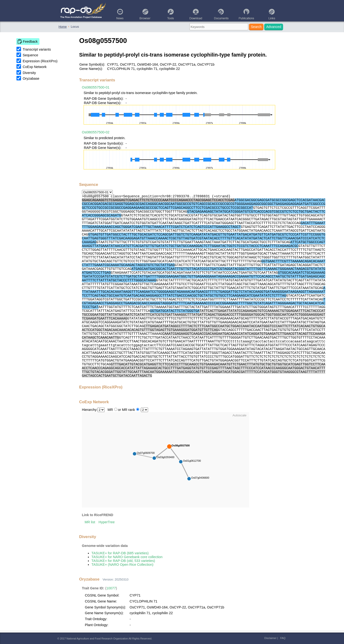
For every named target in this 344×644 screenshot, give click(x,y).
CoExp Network (35, 67)
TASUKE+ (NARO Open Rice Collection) (122, 565)
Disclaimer (271, 638)
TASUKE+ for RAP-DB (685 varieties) (120, 553)
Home (63, 27)
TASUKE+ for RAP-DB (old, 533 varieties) (123, 561)
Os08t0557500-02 (96, 132)
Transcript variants (37, 49)
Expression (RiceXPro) (40, 61)
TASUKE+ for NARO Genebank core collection (127, 557)
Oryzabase (31, 79)
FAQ (283, 638)
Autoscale (239, 415)
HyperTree (107, 522)
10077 (111, 588)
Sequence (30, 55)
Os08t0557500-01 (96, 87)
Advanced (274, 27)
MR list (90, 522)
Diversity (29, 73)
